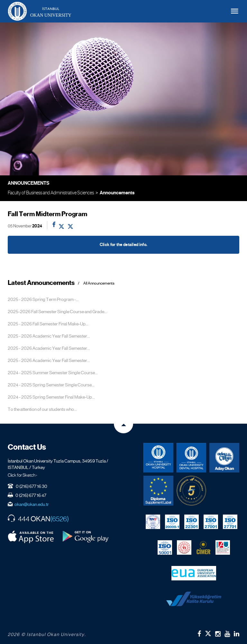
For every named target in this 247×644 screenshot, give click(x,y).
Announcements (117, 193)
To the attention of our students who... (42, 409)
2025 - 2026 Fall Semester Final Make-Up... (48, 324)
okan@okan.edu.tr (32, 504)
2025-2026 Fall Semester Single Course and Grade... (57, 312)
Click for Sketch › (23, 475)
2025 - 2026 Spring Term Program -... (43, 299)
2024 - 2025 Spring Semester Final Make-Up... (51, 397)
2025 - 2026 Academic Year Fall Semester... (49, 336)
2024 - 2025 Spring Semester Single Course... (51, 385)
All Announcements (99, 283)
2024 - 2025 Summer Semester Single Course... (53, 373)
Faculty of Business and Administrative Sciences (51, 193)
